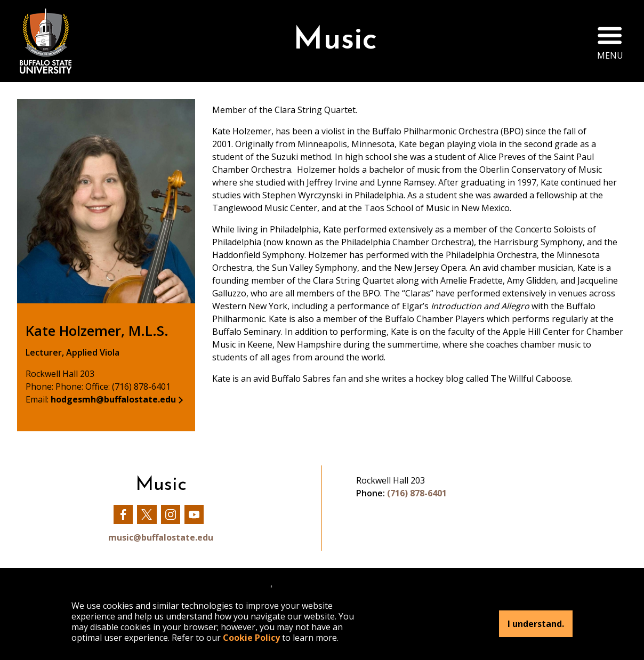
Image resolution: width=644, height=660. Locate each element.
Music (335, 41)
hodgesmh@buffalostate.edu (113, 399)
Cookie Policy (251, 638)
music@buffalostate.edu (161, 537)
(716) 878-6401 (417, 493)
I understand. (536, 624)
